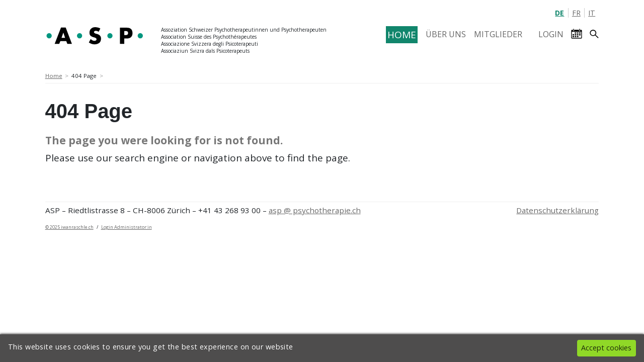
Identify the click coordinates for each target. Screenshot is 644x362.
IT (592, 13)
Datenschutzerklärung (557, 210)
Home (54, 76)
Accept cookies (606, 348)
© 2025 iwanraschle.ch (69, 227)
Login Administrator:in (127, 227)
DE (559, 13)
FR (576, 13)
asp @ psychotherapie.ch (315, 210)
